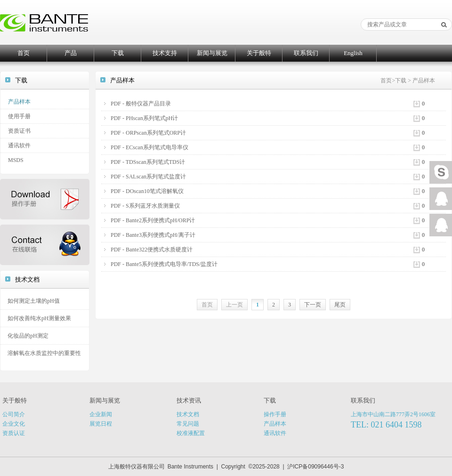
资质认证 (14, 433)
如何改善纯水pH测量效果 (39, 318)
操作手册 (275, 414)
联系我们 (306, 53)
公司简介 (14, 414)
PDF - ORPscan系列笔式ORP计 (148, 133)
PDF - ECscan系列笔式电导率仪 (149, 147)
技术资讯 (189, 400)
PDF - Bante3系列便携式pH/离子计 (153, 235)
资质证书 (19, 131)
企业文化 (14, 424)
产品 (71, 53)
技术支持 (165, 53)
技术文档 (188, 414)
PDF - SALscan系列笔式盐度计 (148, 177)
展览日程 (101, 424)
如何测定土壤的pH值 (34, 301)
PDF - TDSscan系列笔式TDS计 (148, 162)
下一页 (313, 305)
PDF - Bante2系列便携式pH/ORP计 (153, 220)
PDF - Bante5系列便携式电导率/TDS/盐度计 (164, 264)
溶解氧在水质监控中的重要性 (44, 353)
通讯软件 (19, 145)
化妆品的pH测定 (28, 336)
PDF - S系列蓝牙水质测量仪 (145, 206)
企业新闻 (101, 414)
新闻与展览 (212, 53)
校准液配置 (191, 433)
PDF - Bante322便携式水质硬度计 (152, 250)
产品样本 (19, 102)
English (353, 53)
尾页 (340, 305)
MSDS (16, 160)
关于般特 (259, 53)
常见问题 (188, 424)
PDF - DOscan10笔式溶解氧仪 (147, 191)
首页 (24, 53)
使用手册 (19, 116)
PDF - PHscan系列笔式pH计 (144, 118)
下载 (118, 53)
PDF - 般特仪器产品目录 (141, 104)
